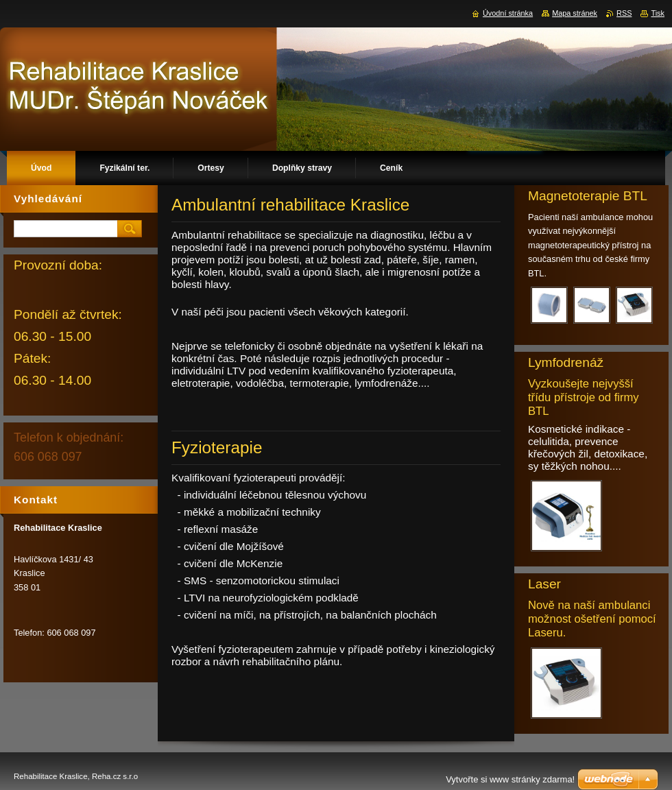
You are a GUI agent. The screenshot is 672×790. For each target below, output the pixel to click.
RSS (624, 13)
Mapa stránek (575, 13)
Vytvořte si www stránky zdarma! (510, 779)
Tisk (658, 13)
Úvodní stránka (508, 13)
